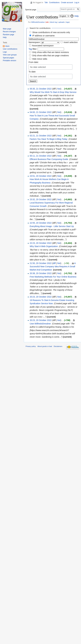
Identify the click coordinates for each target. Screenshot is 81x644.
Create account (67, 3)
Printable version (9, 61)
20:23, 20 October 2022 (41, 297)
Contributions (54, 3)
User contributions (10, 49)
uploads (61, 22)
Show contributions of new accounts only (51, 32)
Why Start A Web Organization (44, 246)
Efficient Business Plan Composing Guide (49, 159)
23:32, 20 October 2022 (41, 199)
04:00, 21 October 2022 (41, 112)
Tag (30, 49)
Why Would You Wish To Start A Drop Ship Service (53, 92)
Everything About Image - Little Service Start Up (52, 226)
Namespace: (34, 42)
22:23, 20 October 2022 (41, 243)
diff (54, 263)
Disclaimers (58, 346)
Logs (5, 52)
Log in (77, 3)
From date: (34, 62)
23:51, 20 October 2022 (41, 176)
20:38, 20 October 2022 (41, 273)
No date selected (38, 67)
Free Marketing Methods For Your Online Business (53, 277)
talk (47, 22)
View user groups (10, 55)
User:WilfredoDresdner (40, 324)
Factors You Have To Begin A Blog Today (48, 139)
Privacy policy (31, 346)
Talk (46, 3)
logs (68, 22)
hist (59, 89)
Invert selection (71, 42)
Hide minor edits (40, 59)
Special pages (8, 58)
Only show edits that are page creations (50, 55)
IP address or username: (44, 36)
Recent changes (9, 32)
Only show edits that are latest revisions (51, 52)
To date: (32, 72)
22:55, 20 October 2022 (41, 223)
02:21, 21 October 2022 (41, 136)
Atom (7, 46)
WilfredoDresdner (38, 22)
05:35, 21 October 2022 (41, 89)
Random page (8, 35)
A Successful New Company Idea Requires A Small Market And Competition (53, 267)
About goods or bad (45, 346)
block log (53, 22)
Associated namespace (43, 46)
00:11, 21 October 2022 (41, 156)
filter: (33, 49)
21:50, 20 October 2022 (41, 263)
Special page (31, 10)
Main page (7, 29)
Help (76, 16)
